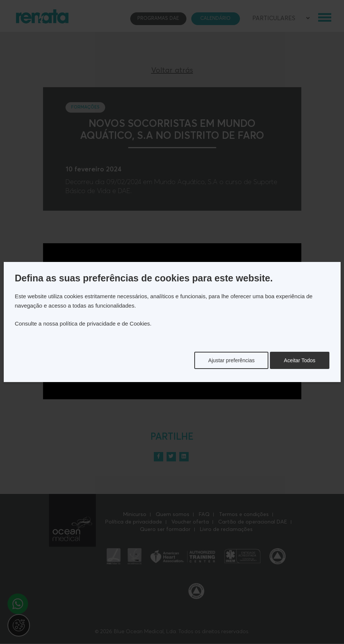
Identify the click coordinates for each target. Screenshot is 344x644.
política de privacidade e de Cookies (105, 323)
